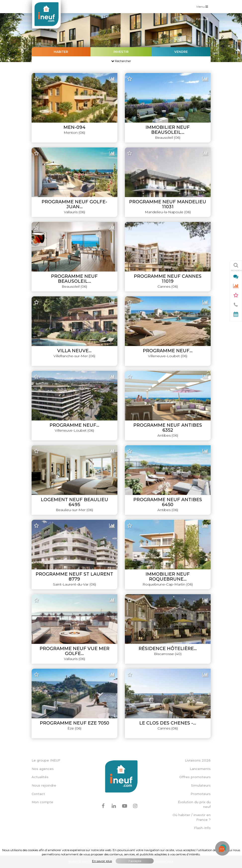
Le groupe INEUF (46, 760)
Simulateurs (201, 785)
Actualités (40, 777)
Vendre (181, 52)
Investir (121, 52)
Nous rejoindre (44, 785)
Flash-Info (202, 828)
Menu (203, 6)
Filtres (203, 20)
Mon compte (42, 802)
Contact (38, 794)
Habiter (61, 52)
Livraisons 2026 (198, 760)
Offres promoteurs (195, 777)
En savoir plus (102, 861)
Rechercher (121, 61)
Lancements (200, 769)
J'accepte (135, 861)
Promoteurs (201, 794)
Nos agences (43, 769)
